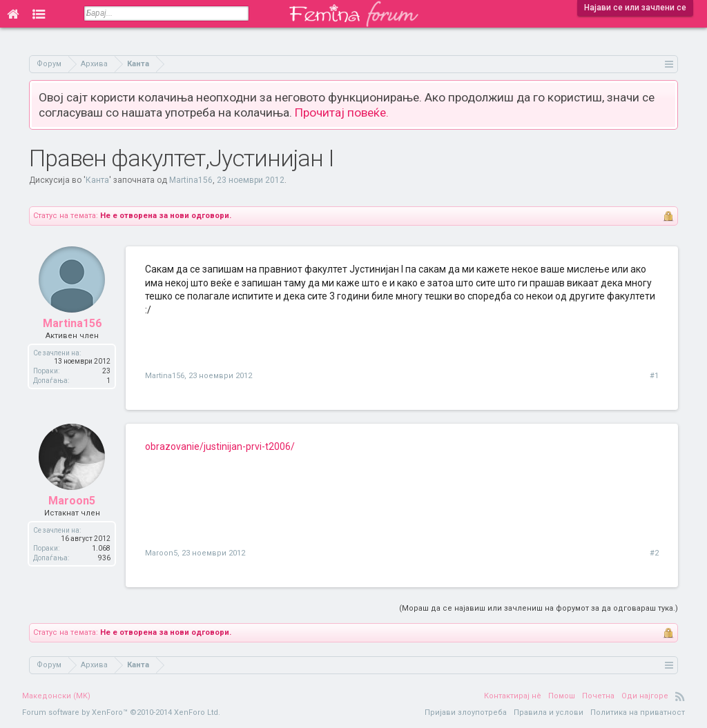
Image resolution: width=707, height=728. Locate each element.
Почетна (598, 696)
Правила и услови (549, 712)
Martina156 (191, 180)
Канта (97, 180)
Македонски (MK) (56, 696)
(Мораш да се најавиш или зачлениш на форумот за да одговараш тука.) (539, 608)
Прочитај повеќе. (342, 112)
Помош (562, 696)
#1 (654, 376)
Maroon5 (72, 501)
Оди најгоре (645, 696)
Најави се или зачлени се (635, 8)
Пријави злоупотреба (466, 712)
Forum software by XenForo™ (121, 712)
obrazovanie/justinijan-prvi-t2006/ (220, 446)
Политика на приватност (638, 712)
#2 (654, 553)
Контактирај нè (513, 696)
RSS (680, 696)
